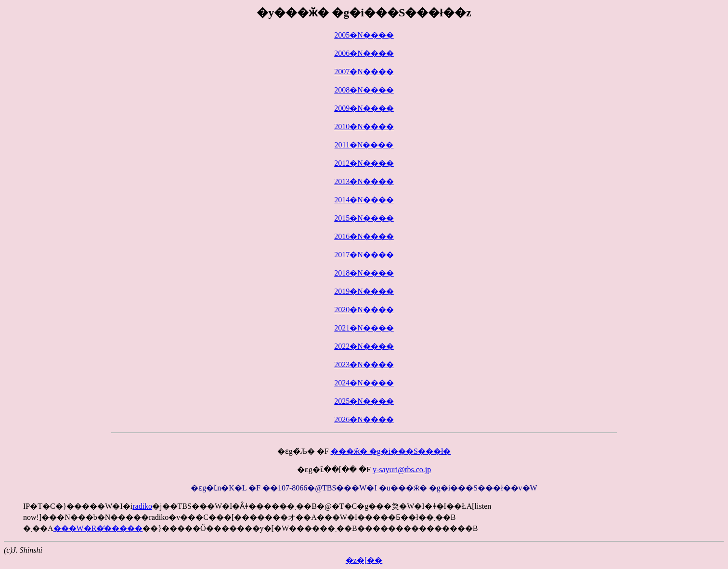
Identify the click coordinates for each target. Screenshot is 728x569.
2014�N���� (364, 200)
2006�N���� (364, 53)
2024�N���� (364, 383)
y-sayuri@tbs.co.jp (402, 470)
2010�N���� (364, 126)
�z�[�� (364, 560)
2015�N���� (364, 218)
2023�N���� (364, 364)
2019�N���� (364, 291)
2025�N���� (364, 401)
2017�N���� (364, 255)
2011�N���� (364, 145)
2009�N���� (364, 108)
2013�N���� (364, 181)
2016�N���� (364, 236)
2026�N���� (364, 419)
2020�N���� (364, 310)
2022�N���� (364, 346)
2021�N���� (364, 328)
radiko (142, 506)
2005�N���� (364, 35)
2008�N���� (364, 90)
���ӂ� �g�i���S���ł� (391, 451)
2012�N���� (364, 163)
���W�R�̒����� (98, 528)
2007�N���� (364, 72)
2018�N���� (364, 273)
